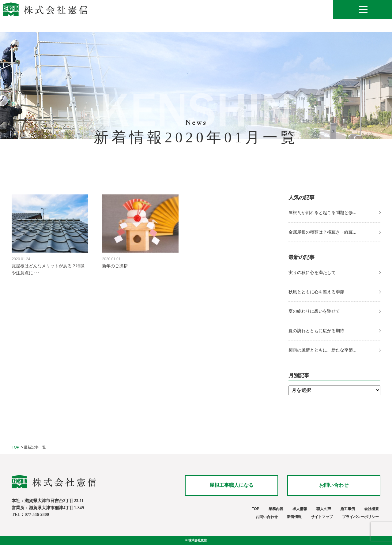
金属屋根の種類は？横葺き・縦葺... (322, 232)
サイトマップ (322, 517)
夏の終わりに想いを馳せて (315, 311)
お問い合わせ (334, 485)
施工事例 (348, 509)
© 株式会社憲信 (196, 540)
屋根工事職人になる (232, 485)
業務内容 (276, 509)
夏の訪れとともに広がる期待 (317, 331)
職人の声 (324, 509)
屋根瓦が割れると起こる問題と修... (322, 212)
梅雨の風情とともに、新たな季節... (322, 350)
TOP (15, 447)
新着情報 (294, 517)
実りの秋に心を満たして (312, 272)
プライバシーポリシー (360, 517)
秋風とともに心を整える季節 (317, 292)
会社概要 (371, 509)
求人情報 (300, 509)
